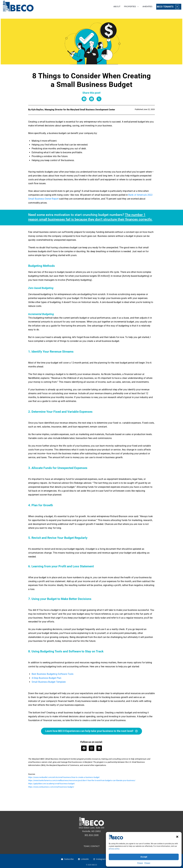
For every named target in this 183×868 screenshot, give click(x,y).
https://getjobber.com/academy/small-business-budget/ (52, 784)
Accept (144, 857)
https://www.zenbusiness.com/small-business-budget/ (51, 787)
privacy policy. (114, 849)
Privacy (140, 863)
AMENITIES (146, 6)
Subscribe (69, 859)
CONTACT (95, 846)
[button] (177, 837)
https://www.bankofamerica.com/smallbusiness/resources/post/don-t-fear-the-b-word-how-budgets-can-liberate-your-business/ (83, 781)
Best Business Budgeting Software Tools (53, 674)
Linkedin (85, 859)
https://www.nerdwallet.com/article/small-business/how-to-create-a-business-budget (64, 777)
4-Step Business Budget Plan (47, 678)
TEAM (86, 846)
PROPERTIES (129, 6)
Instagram (101, 859)
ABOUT (116, 6)
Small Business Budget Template (49, 682)
